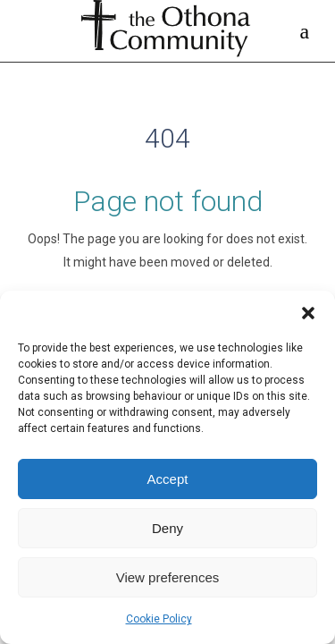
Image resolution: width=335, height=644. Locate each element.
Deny (167, 528)
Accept (168, 479)
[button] (308, 313)
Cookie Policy (159, 619)
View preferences (168, 577)
